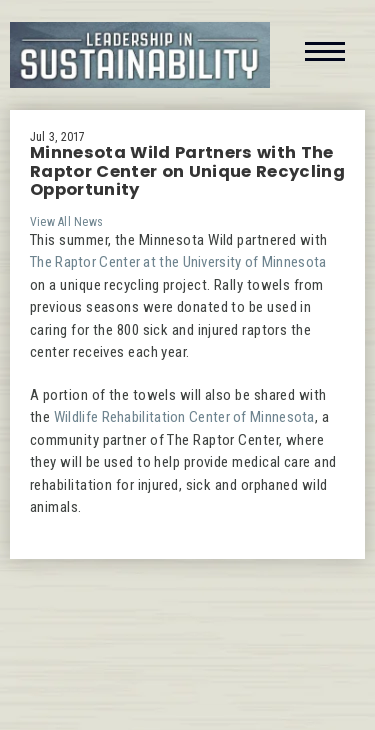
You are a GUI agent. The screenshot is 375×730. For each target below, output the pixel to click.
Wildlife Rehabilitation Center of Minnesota (184, 417)
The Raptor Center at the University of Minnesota (178, 262)
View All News (66, 222)
